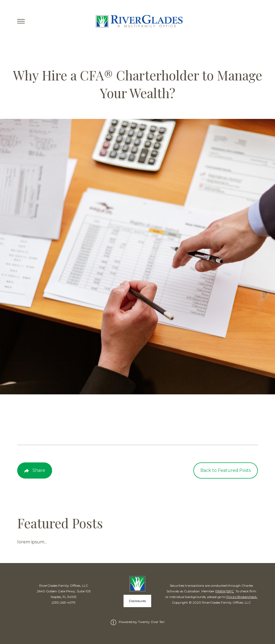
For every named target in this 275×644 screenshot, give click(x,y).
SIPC (230, 591)
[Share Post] (35, 470)
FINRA (220, 591)
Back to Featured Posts (226, 470)
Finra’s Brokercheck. (242, 597)
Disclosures (137, 601)
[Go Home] (138, 21)
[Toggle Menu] (21, 21)
